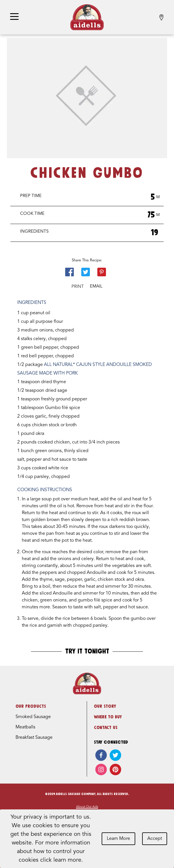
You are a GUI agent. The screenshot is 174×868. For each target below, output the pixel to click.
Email (96, 287)
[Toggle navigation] (14, 17)
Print (78, 287)
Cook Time (32, 214)
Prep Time (31, 196)
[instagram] (101, 769)
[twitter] (115, 755)
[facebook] (101, 755)
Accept (155, 839)
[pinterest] (115, 769)
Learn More (118, 839)
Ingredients (34, 232)
